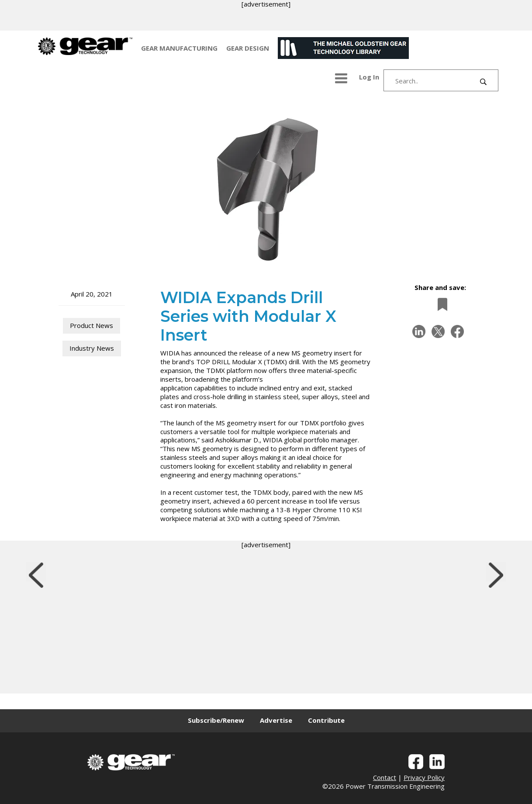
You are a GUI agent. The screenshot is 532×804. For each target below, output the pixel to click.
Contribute (326, 720)
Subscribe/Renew (216, 720)
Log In (369, 77)
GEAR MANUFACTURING (179, 48)
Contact (385, 777)
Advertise (276, 720)
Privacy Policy (424, 777)
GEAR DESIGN (248, 48)
